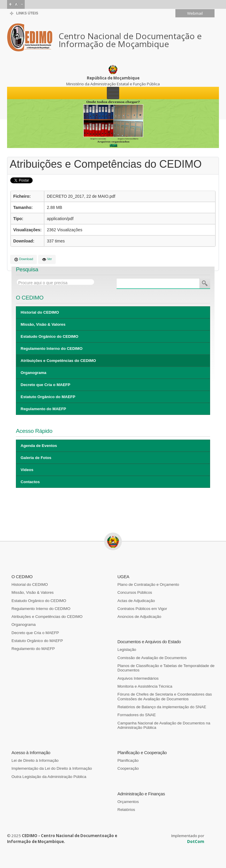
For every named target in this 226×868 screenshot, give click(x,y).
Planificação (128, 760)
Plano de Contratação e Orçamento (148, 585)
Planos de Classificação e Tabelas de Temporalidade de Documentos (166, 668)
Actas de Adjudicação (136, 601)
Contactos (30, 482)
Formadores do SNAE (137, 715)
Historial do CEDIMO (40, 312)
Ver (47, 259)
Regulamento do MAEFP (43, 409)
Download (24, 259)
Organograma (33, 373)
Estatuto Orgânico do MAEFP (48, 397)
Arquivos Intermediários (138, 678)
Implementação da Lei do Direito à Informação (52, 768)
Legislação (127, 650)
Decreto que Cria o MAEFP (45, 385)
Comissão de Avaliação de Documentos (152, 658)
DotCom (196, 842)
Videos (27, 470)
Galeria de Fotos (36, 458)
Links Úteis (27, 13)
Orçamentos (128, 802)
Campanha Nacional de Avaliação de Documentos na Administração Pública (164, 725)
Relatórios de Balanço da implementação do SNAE (162, 707)
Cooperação (128, 768)
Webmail (195, 13)
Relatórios (126, 810)
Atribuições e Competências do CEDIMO (58, 361)
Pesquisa (205, 283)
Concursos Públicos (135, 592)
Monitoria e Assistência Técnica (145, 686)
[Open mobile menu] (113, 93)
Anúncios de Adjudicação (139, 617)
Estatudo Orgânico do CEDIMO (49, 336)
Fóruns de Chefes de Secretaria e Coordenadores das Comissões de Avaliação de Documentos (165, 696)
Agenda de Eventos (39, 446)
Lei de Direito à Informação (35, 760)
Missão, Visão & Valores (43, 324)
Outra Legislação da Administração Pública (49, 777)
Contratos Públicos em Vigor (142, 609)
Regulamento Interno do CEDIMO (51, 349)
